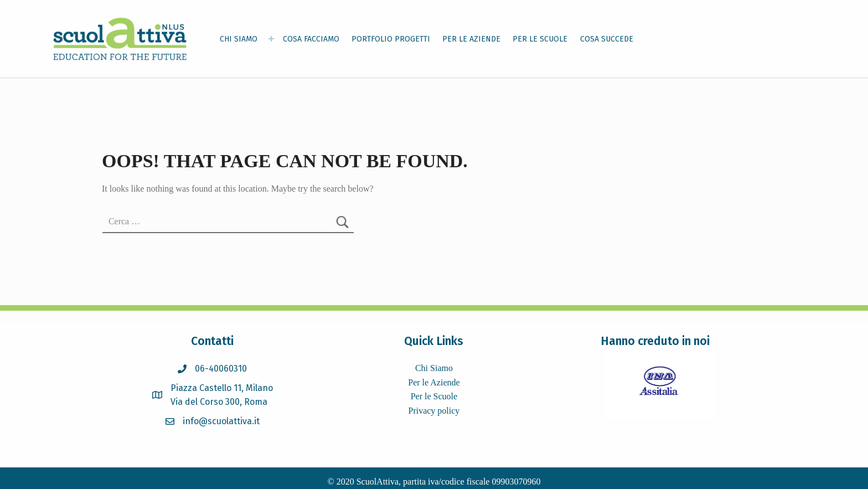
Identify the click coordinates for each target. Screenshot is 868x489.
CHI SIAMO (239, 39)
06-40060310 (221, 369)
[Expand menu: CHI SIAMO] (271, 39)
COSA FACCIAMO (311, 39)
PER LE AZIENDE (471, 39)
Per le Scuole (434, 396)
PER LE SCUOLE (540, 39)
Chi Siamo (434, 368)
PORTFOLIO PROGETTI (391, 39)
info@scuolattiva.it (221, 421)
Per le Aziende (434, 382)
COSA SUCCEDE (607, 39)
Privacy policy (434, 411)
